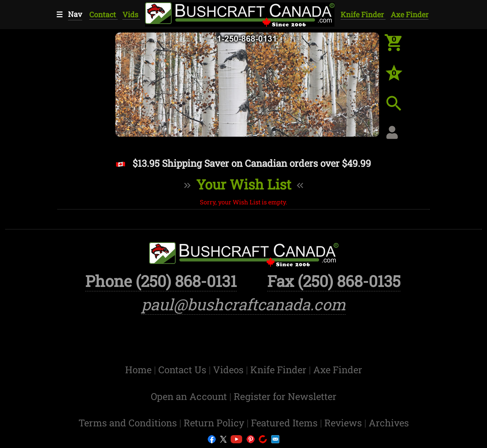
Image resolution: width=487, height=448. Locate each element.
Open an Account (189, 396)
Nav (75, 14)
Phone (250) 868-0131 (161, 281)
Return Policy (215, 423)
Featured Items (285, 423)
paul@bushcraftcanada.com (243, 304)
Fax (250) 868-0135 (334, 281)
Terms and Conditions (129, 423)
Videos (229, 370)
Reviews (344, 423)
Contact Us (183, 370)
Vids (131, 14)
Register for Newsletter (285, 396)
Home (140, 370)
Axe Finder (410, 14)
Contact (103, 14)
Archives (389, 423)
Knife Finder (363, 14)
